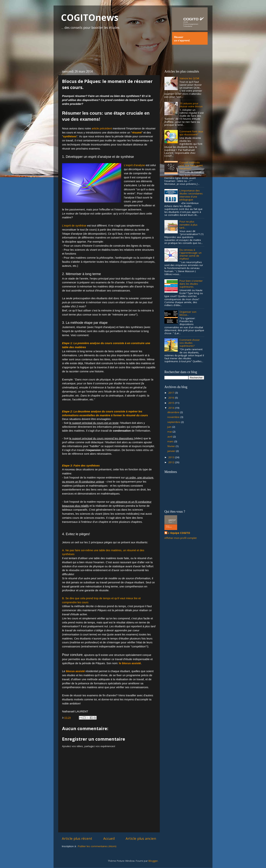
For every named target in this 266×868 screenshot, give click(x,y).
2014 (172, 408)
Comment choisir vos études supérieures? (190, 343)
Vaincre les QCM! (189, 78)
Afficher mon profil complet (180, 538)
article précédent (102, 128)
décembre (174, 412)
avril (170, 437)
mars (171, 441)
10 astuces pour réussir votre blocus (191, 105)
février (172, 446)
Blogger (153, 861)
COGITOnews (90, 17)
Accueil (109, 838)
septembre (174, 422)
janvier (172, 451)
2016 (172, 398)
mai (170, 432)
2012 (172, 462)
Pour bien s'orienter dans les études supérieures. (191, 284)
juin (170, 427)
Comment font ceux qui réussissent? (191, 133)
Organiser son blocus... (188, 313)
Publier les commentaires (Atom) (97, 846)
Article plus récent (77, 838)
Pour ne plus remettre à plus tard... (189, 224)
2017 (172, 393)
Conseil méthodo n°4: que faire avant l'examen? (191, 165)
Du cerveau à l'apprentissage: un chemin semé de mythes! (191, 254)
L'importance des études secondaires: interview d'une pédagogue (191, 195)
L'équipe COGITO (179, 533)
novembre (174, 417)
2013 (172, 457)
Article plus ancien (141, 838)
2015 (172, 403)
